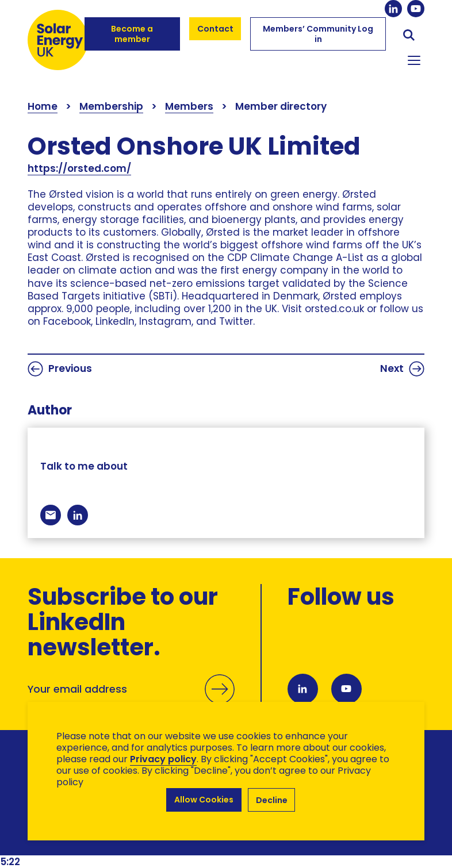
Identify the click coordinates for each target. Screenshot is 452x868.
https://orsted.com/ (79, 168)
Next (402, 369)
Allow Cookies (204, 800)
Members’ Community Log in (318, 34)
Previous (60, 369)
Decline (272, 800)
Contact (215, 29)
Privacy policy (163, 759)
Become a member (132, 34)
